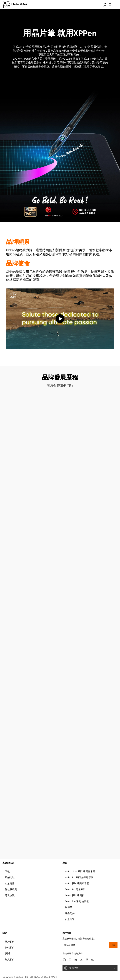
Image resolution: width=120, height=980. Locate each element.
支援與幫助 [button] (30, 863)
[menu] (114, 5)
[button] (105, 5)
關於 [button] (30, 933)
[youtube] (93, 959)
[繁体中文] (90, 968)
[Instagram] (64, 959)
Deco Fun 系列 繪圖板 (77, 901)
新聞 (7, 953)
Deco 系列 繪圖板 (75, 895)
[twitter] (81, 959)
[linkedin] (87, 959)
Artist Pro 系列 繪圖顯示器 (79, 877)
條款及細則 (11, 889)
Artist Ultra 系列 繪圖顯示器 (80, 871)
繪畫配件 (70, 913)
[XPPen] (16, 5)
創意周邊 (70, 919)
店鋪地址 (10, 877)
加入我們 (10, 960)
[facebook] (70, 959)
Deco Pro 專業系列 (75, 889)
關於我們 (10, 942)
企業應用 (10, 883)
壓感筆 (69, 907)
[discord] (76, 959)
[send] (113, 945)
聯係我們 (10, 948)
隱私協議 (10, 895)
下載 (7, 871)
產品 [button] (90, 863)
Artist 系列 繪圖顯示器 (77, 883)
